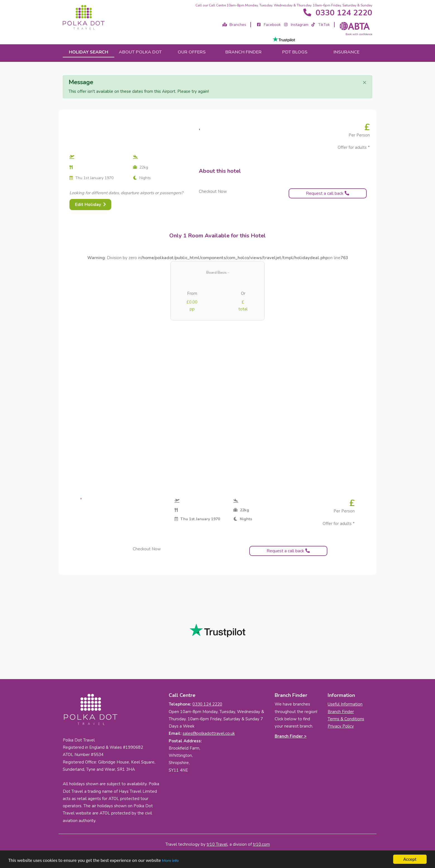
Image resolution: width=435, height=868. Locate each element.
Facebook (269, 25)
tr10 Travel (217, 844)
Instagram (296, 25)
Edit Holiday (90, 205)
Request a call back (328, 193)
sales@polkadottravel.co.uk (209, 733)
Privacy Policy (341, 726)
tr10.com (261, 844)
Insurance (346, 52)
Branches (234, 25)
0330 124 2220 (337, 13)
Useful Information (345, 704)
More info (170, 860)
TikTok (321, 25)
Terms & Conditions (346, 719)
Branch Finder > (291, 736)
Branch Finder (341, 712)
